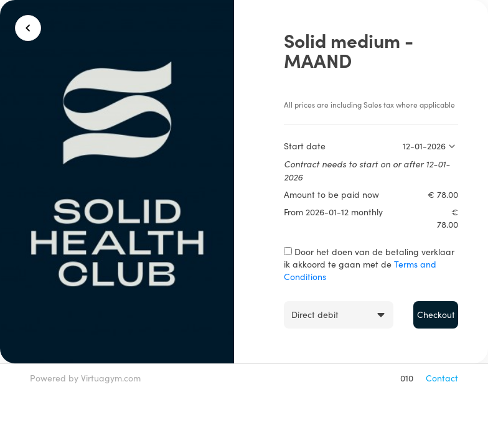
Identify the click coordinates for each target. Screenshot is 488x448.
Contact (442, 378)
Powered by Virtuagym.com (85, 378)
